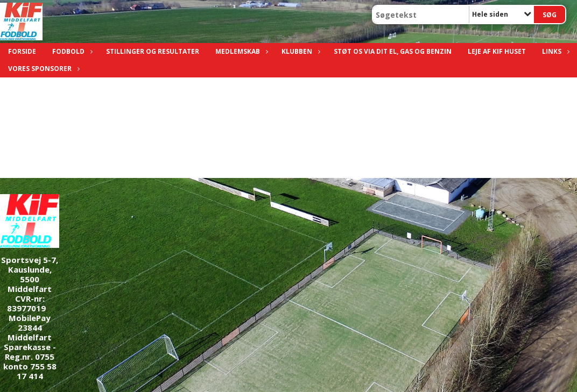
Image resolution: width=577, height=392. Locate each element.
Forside (22, 51)
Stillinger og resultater (153, 51)
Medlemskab (240, 51)
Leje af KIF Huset (497, 51)
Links (554, 51)
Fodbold (71, 51)
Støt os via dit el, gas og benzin (393, 51)
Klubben (300, 51)
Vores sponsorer (43, 69)
